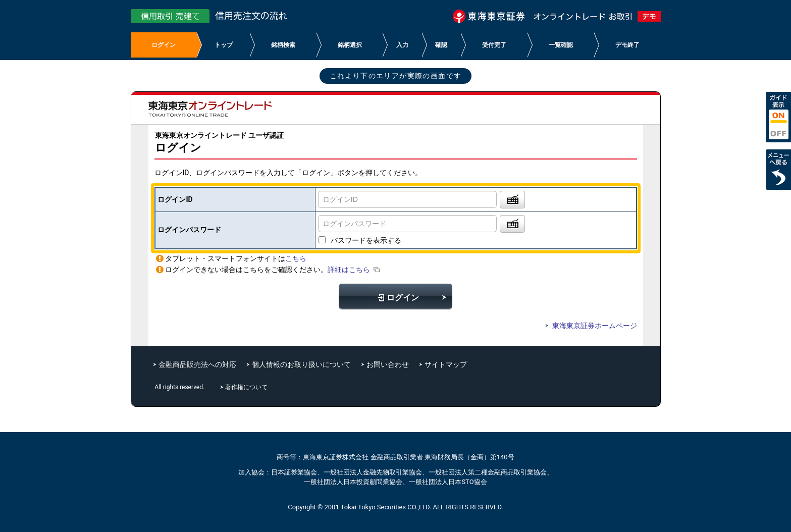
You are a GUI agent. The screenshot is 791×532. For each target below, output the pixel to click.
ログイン (396, 298)
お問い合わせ (388, 364)
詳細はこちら (355, 270)
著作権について (247, 387)
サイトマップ (446, 364)
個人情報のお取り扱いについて (301, 364)
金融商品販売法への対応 (197, 364)
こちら (296, 258)
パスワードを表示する (366, 240)
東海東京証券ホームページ (590, 326)
